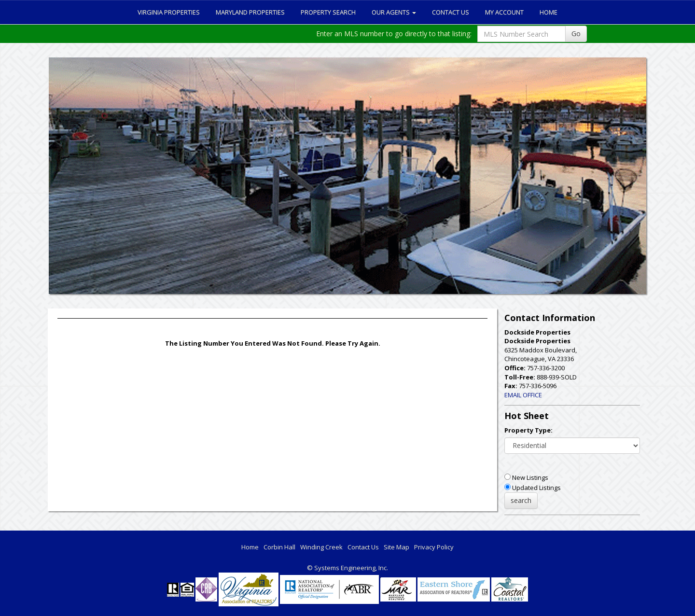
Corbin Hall (279, 547)
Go (576, 34)
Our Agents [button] (394, 12)
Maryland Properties (250, 12)
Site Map (396, 547)
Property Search (328, 12)
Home (549, 12)
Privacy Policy (434, 547)
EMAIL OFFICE (523, 395)
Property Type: (528, 430)
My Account (504, 12)
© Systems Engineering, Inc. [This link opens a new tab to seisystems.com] (347, 568)
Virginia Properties (169, 12)
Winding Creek (321, 547)
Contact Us (451, 12)
